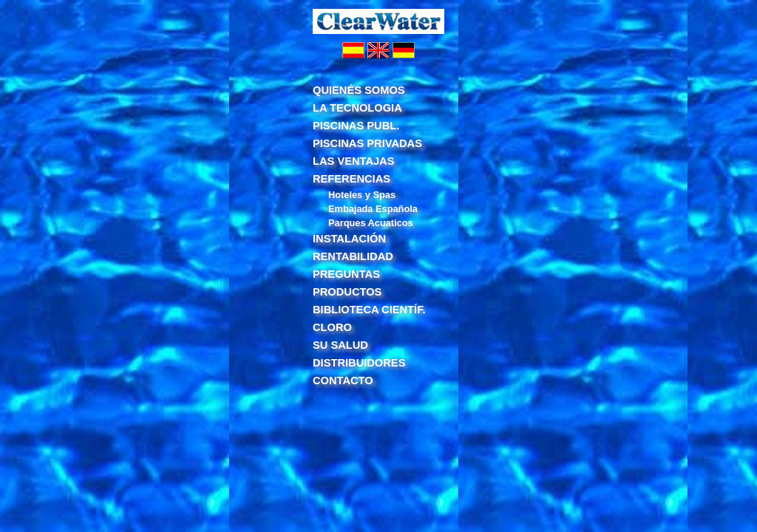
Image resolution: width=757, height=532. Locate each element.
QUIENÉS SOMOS (359, 90)
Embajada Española (373, 209)
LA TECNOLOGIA (357, 108)
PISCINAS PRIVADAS (367, 143)
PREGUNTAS (346, 274)
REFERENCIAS (352, 179)
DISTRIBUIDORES (359, 363)
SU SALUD (340, 345)
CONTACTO (343, 381)
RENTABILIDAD (353, 256)
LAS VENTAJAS (353, 161)
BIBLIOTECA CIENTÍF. (369, 310)
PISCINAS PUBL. (356, 126)
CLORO (332, 327)
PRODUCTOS (347, 292)
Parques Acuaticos (371, 223)
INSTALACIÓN (349, 239)
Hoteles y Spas (362, 195)
